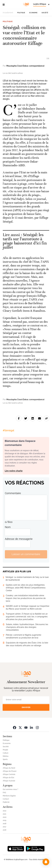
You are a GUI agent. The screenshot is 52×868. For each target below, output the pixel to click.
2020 (5, 817)
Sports (5, 759)
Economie (33, 13)
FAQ (4, 793)
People (5, 750)
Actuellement (8, 13)
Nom (8, 527)
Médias (6, 756)
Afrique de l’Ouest (10, 771)
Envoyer (26, 707)
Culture (6, 753)
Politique (21, 13)
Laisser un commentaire (26, 554)
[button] (46, 862)
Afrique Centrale (9, 774)
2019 (5, 820)
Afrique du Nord (9, 768)
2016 (5, 830)
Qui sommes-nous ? (10, 789)
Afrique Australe (9, 781)
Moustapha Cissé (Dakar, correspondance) (25, 66)
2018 (5, 824)
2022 (5, 811)
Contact (6, 799)
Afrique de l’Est (8, 778)
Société (45, 13)
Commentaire (13, 493)
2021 (4, 814)
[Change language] (41, 5)
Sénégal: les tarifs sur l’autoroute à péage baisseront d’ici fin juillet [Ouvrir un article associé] (25, 241)
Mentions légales (9, 796)
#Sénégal (8, 430)
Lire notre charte (14, 471)
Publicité (6, 802)
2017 (4, 827)
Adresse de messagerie (19, 539)
